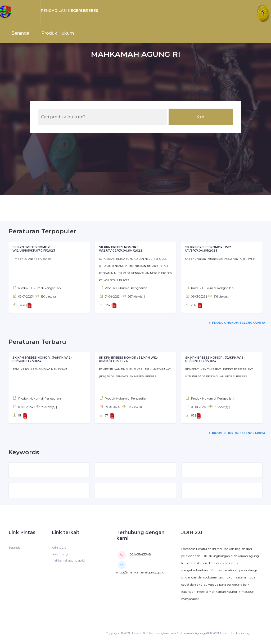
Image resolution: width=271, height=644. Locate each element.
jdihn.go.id (59, 549)
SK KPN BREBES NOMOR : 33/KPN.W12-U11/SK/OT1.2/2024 (130, 359)
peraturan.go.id (63, 555)
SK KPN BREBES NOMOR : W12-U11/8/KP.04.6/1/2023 (210, 249)
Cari (201, 117)
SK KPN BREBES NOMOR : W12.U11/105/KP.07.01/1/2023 (34, 249)
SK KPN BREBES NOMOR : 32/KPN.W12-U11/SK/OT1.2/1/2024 (216, 359)
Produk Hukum (58, 33)
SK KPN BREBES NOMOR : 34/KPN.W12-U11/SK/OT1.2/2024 (43, 359)
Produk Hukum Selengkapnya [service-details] (236, 323)
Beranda (20, 33)
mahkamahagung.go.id (69, 562)
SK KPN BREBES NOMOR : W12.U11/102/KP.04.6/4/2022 (121, 249)
